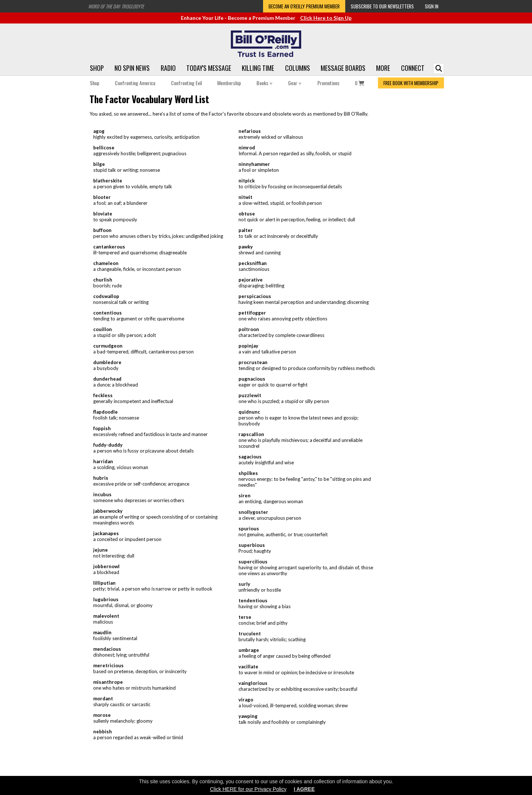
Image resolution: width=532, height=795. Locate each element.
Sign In (432, 6)
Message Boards (343, 68)
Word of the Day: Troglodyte (116, 6)
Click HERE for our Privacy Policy (248, 789)
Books (265, 83)
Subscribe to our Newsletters (382, 6)
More (383, 68)
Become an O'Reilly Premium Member (304, 6)
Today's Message (209, 68)
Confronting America (135, 83)
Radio (168, 68)
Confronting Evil (186, 83)
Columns (298, 68)
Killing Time (258, 68)
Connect (413, 68)
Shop (97, 68)
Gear (295, 83)
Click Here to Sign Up (326, 18)
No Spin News (132, 68)
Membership (229, 83)
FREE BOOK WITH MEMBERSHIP (411, 83)
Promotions (328, 83)
